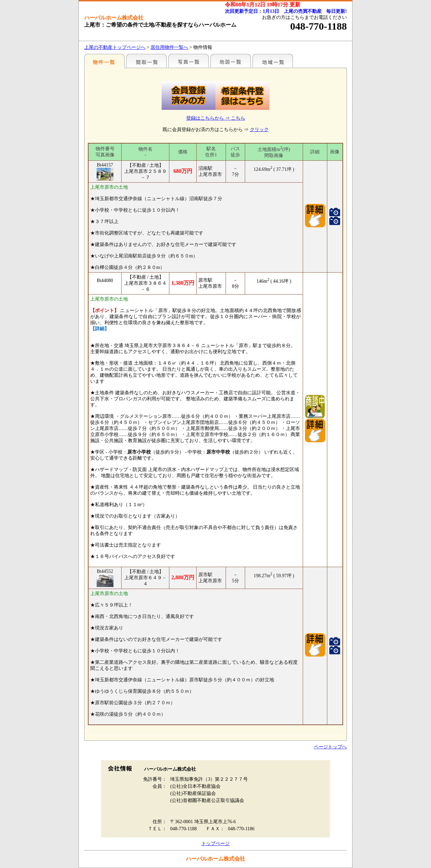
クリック (259, 130)
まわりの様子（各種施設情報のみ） (273, 61)
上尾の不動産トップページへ (115, 47)
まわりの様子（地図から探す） (231, 61)
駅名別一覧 (104, 61)
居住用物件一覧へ (169, 47)
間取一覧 (146, 61)
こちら (238, 118)
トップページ (215, 844)
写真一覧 (189, 61)
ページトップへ (330, 747)
